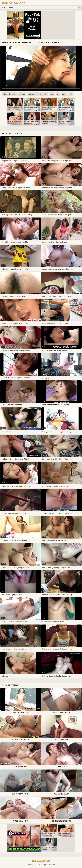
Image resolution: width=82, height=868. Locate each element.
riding (39, 94)
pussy (52, 94)
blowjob (31, 94)
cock (70, 94)
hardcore (22, 94)
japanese (13, 94)
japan (64, 94)
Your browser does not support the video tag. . (41, 68)
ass (58, 94)
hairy (45, 94)
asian (5, 94)
